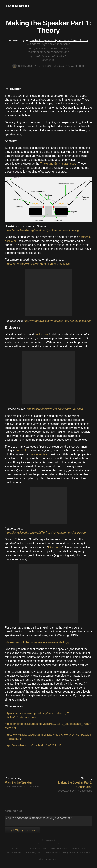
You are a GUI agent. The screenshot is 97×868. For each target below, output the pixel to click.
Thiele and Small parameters (58, 164)
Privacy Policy (14, 852)
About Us (17, 849)
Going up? (48, 840)
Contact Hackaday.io (37, 849)
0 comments (33, 786)
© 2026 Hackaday (49, 859)
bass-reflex (22, 450)
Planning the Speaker (18, 782)
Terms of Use (78, 849)
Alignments (55, 547)
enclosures (41, 334)
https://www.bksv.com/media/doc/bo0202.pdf (33, 746)
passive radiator (39, 454)
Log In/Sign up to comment (22, 830)
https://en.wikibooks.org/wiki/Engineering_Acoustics (37, 264)
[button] (88, 6)
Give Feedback (59, 849)
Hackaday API (33, 852)
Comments (77, 66)
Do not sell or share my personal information (67, 852)
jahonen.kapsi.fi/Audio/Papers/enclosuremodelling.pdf (39, 642)
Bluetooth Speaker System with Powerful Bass (59, 40)
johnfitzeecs (23, 66)
